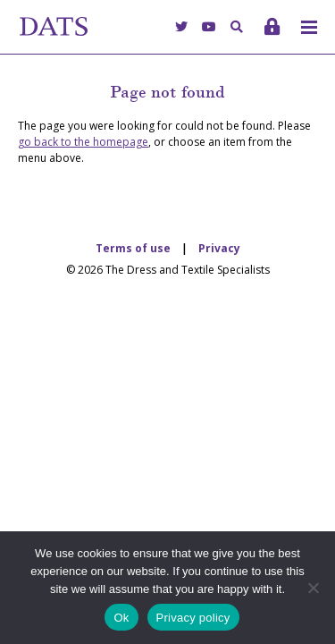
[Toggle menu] (309, 27)
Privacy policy (193, 618)
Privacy (219, 249)
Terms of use (133, 249)
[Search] (237, 26)
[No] (313, 588)
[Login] (272, 26)
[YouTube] (209, 26)
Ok (121, 618)
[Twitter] (181, 26)
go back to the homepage (83, 142)
